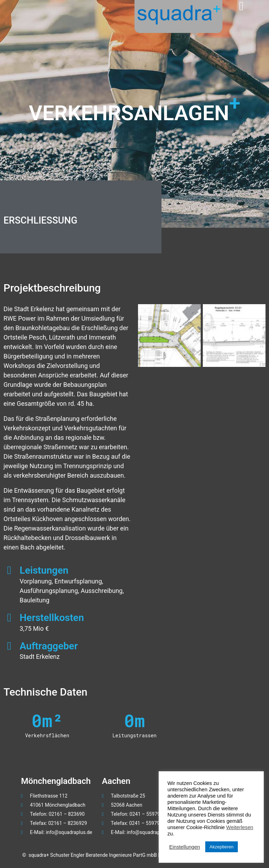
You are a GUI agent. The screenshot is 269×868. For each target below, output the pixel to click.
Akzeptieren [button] (222, 847)
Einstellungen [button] (185, 847)
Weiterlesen (240, 827)
